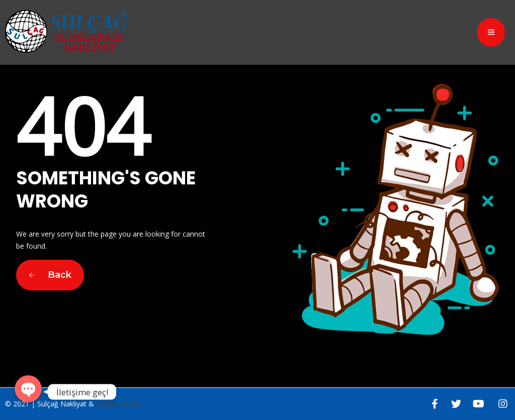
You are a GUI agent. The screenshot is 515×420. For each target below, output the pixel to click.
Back (50, 275)
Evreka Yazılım (119, 404)
